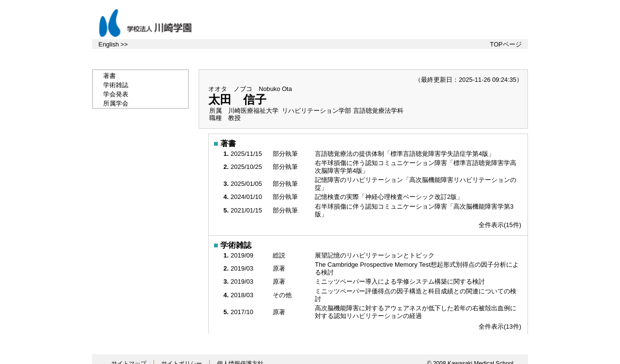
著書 (109, 76)
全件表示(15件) (500, 225)
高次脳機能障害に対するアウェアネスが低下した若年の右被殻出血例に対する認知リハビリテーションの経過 (416, 312)
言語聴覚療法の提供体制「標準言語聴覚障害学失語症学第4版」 (406, 154)
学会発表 (116, 94)
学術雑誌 (116, 85)
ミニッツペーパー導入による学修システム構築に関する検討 (401, 281)
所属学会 (116, 103)
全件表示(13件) (500, 326)
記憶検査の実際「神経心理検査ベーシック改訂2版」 (390, 197)
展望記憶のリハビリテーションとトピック (376, 255)
